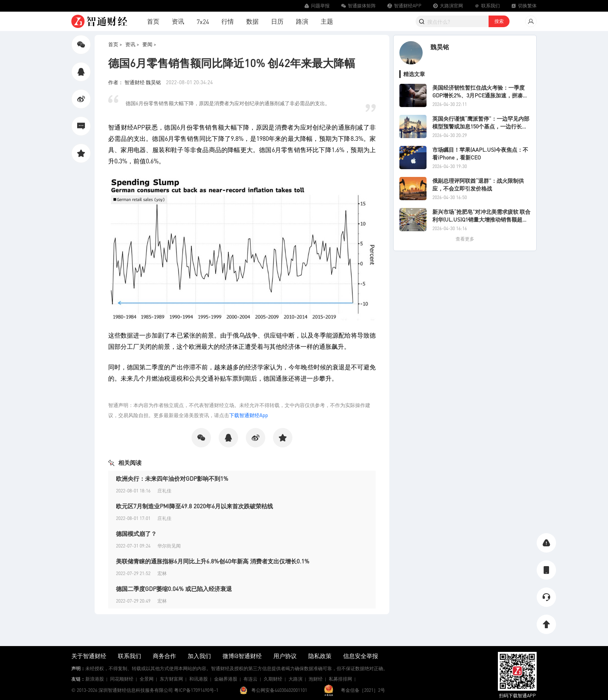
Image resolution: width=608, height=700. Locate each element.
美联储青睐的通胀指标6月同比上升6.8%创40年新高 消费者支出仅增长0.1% (213, 561)
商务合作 (164, 656)
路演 (302, 21)
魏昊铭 (440, 47)
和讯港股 (199, 679)
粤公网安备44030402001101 (279, 690)
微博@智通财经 (242, 656)
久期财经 (273, 679)
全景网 (147, 679)
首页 (153, 21)
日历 (277, 21)
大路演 (295, 679)
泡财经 (316, 679)
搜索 (499, 21)
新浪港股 (95, 679)
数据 (252, 21)
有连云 (250, 679)
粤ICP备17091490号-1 (196, 690)
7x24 (203, 22)
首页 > (115, 44)
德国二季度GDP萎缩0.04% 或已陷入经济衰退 (174, 589)
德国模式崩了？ (136, 534)
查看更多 (465, 239)
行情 (228, 21)
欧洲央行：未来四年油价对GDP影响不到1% (172, 478)
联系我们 (130, 656)
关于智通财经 (89, 656)
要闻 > (149, 44)
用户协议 (285, 656)
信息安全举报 (361, 656)
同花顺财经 (122, 679)
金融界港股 (226, 679)
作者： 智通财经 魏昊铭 (135, 82)
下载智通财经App (249, 415)
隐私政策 (320, 656)
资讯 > (132, 44)
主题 (327, 21)
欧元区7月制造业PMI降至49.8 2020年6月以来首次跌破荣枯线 (194, 506)
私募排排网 (340, 679)
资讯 (178, 21)
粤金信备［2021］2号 (363, 690)
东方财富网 (171, 679)
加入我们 (199, 656)
